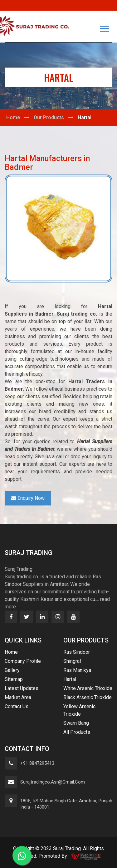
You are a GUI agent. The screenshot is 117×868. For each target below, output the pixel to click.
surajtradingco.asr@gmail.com (53, 782)
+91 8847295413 (37, 763)
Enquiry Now (28, 498)
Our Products (49, 117)
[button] (105, 29)
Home (13, 117)
